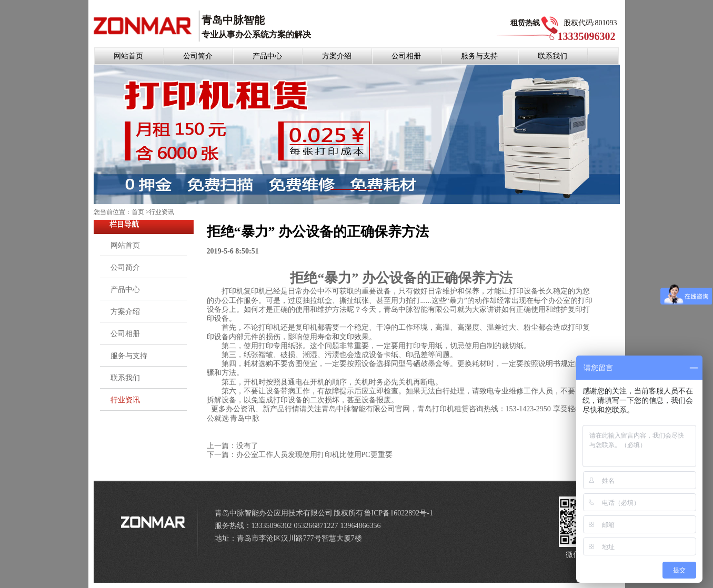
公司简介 (198, 56)
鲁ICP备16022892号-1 (399, 513)
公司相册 (406, 56)
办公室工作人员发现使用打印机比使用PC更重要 (314, 455)
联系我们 (553, 56)
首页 (138, 212)
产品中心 (267, 56)
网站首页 (128, 56)
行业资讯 (162, 212)
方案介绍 (337, 56)
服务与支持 (479, 56)
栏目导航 (124, 224)
